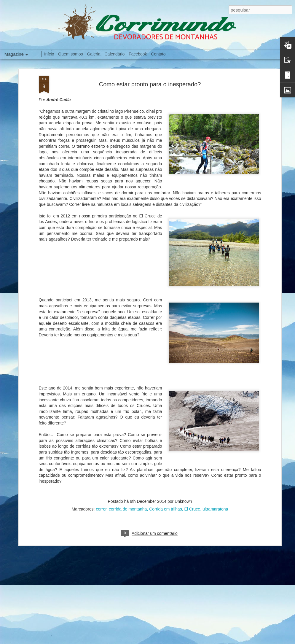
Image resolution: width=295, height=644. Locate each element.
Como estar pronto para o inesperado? (150, 74)
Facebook (138, 54)
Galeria (94, 54)
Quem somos (70, 54)
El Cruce (192, 498)
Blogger (220, 641)
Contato (158, 54)
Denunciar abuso (240, 641)
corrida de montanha (128, 498)
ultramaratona (215, 498)
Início (49, 54)
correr (101, 498)
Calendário (115, 54)
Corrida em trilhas (165, 498)
